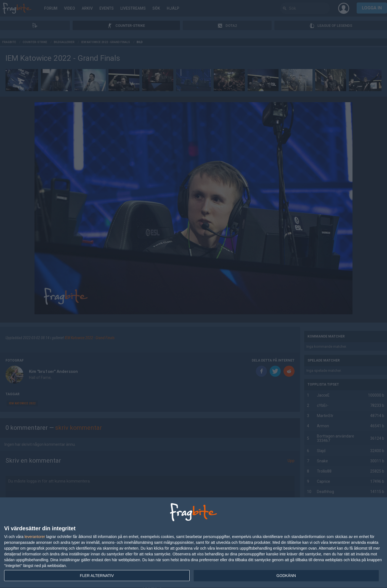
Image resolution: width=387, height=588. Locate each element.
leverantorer (35, 537)
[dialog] (193, 543)
